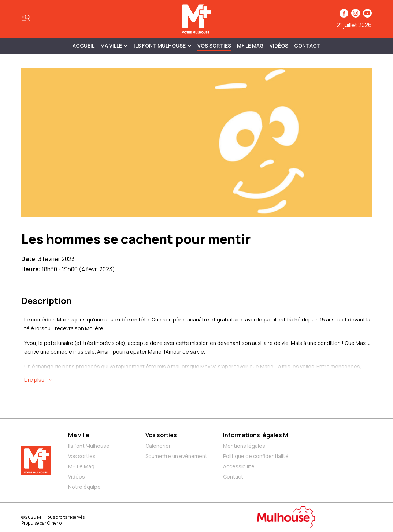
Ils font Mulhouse (89, 446)
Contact (307, 46)
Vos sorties (214, 46)
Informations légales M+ (257, 435)
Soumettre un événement (176, 456)
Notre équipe (84, 487)
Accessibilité (239, 466)
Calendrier (158, 446)
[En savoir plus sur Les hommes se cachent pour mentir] (198, 380)
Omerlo (54, 523)
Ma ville (79, 435)
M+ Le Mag (250, 46)
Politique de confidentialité (256, 456)
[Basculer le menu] (26, 19)
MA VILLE (114, 46)
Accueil (84, 46)
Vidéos (279, 46)
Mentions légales (244, 446)
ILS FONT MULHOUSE (163, 46)
